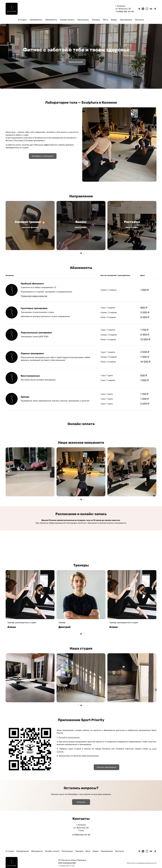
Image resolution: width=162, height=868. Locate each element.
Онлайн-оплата (67, 20)
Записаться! (76, 62)
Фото (105, 20)
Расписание (83, 20)
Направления (36, 20)
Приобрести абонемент (43, 156)
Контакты (139, 20)
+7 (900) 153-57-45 (125, 12)
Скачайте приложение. (69, 737)
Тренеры (96, 20)
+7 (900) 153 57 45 (66, 866)
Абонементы (51, 20)
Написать (81, 802)
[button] (81, 253)
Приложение (126, 20)
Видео (114, 20)
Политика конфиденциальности (142, 863)
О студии (22, 20)
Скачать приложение (107, 767)
